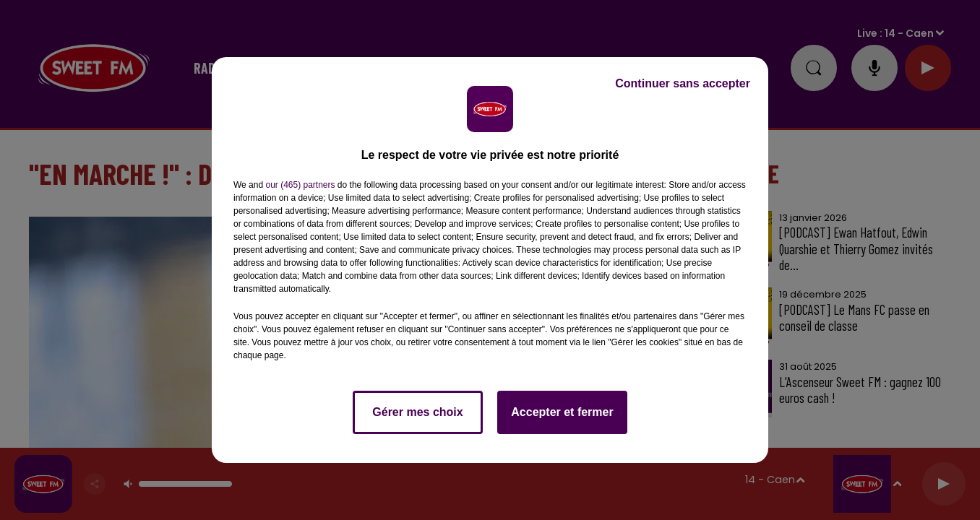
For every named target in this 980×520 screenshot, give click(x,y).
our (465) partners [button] (300, 185)
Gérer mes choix (417, 412)
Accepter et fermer (562, 412)
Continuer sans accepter (683, 83)
